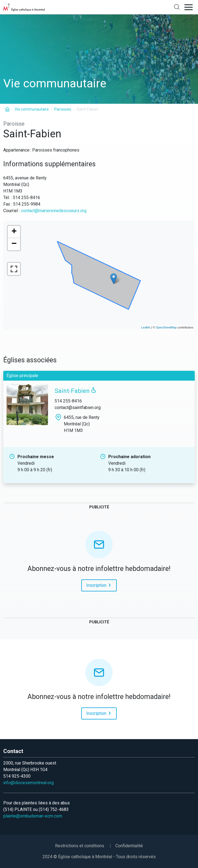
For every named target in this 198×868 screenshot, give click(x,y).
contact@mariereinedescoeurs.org (54, 211)
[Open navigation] (189, 7)
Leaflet (146, 327)
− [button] (14, 244)
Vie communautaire (32, 109)
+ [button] (14, 232)
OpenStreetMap (166, 327)
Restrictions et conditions (80, 846)
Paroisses (63, 109)
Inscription (100, 585)
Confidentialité (129, 846)
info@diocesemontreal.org (28, 783)
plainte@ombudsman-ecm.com (33, 816)
